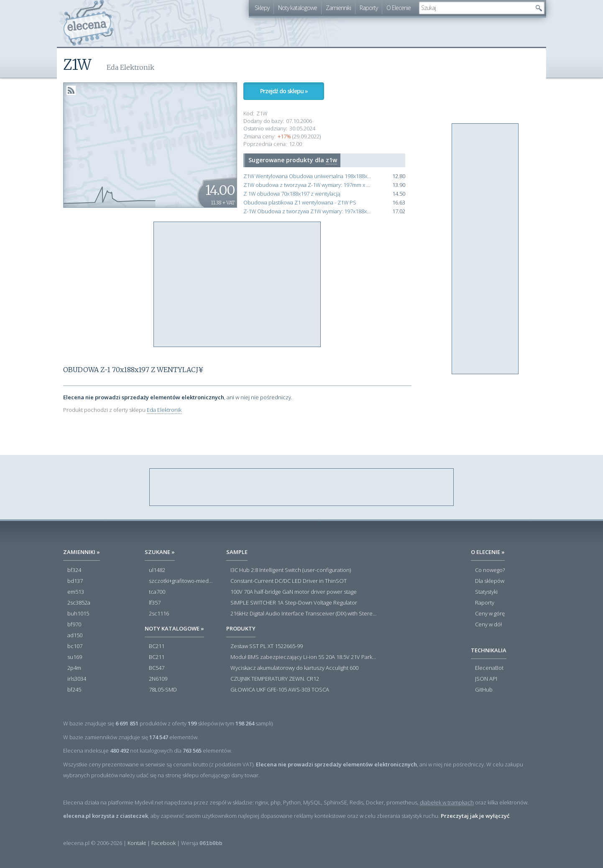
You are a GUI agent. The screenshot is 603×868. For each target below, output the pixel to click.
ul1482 (157, 570)
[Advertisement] (238, 285)
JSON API (486, 679)
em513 (76, 592)
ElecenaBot (489, 668)
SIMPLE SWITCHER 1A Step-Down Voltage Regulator (294, 603)
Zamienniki (338, 8)
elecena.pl (88, 23)
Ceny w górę (490, 614)
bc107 (75, 646)
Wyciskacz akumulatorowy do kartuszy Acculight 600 (294, 668)
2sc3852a (79, 603)
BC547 (157, 668)
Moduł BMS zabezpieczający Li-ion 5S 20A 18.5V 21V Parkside (304, 657)
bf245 (74, 690)
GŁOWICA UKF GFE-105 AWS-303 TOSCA (280, 690)
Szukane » (160, 552)
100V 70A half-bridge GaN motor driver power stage (294, 592)
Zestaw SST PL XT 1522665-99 (267, 646)
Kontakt (137, 843)
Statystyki (486, 592)
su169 (75, 657)
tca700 (157, 592)
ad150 (75, 636)
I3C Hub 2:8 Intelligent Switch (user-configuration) (291, 570)
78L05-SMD (163, 690)
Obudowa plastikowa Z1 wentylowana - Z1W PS (300, 203)
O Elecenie (399, 8)
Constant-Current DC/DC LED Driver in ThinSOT (289, 581)
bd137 (75, 581)
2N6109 (158, 679)
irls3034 (77, 679)
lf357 (155, 603)
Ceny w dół (488, 625)
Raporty (369, 8)
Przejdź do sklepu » (284, 91)
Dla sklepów (490, 581)
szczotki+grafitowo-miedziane (181, 581)
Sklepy (262, 8)
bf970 (74, 625)
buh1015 (78, 614)
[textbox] (475, 8)
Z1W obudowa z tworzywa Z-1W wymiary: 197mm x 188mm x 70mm (308, 185)
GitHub (484, 690)
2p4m (74, 668)
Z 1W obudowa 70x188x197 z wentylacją (292, 194)
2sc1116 (159, 614)
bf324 (74, 570)
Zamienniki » (82, 552)
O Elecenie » (488, 552)
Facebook (164, 843)
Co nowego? (490, 570)
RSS (71, 90)
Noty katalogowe (298, 8)
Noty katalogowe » (174, 628)
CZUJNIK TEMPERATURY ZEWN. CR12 (275, 679)
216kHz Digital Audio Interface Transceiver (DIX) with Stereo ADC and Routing (304, 614)
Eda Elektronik (164, 410)
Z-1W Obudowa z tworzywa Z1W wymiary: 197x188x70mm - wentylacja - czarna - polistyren (308, 211)
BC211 (157, 646)
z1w (331, 160)
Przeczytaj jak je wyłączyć (475, 816)
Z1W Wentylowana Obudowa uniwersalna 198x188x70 (308, 176)
